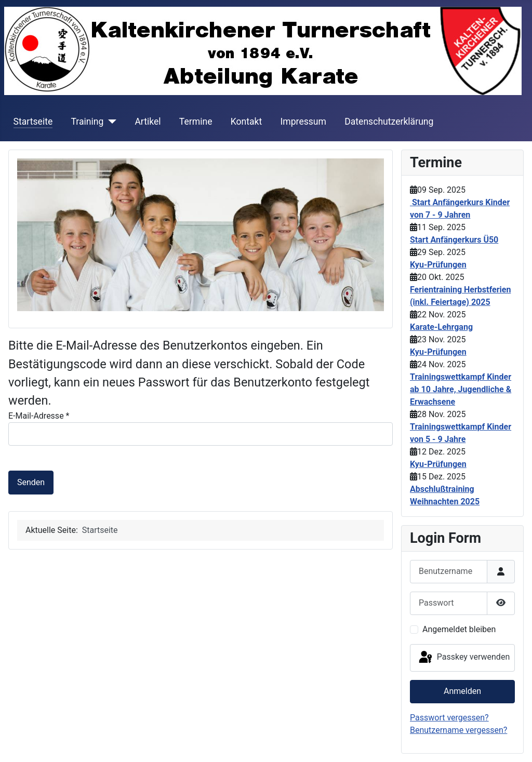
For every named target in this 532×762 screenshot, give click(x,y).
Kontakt (247, 122)
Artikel (148, 122)
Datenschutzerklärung (389, 122)
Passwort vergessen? (449, 718)
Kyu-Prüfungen (438, 265)
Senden (31, 482)
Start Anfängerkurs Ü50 (454, 240)
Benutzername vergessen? (458, 730)
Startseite (33, 122)
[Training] (110, 122)
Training (87, 122)
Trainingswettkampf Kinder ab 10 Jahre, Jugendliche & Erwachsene (461, 389)
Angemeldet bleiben (459, 629)
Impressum (303, 122)
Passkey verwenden (463, 658)
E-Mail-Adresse (39, 416)
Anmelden (462, 691)
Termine (196, 122)
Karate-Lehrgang (441, 327)
